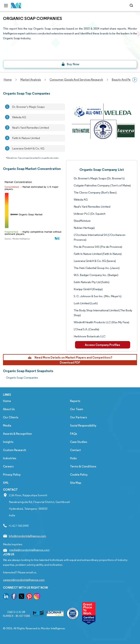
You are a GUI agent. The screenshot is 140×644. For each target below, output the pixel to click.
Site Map (76, 483)
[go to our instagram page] (37, 597)
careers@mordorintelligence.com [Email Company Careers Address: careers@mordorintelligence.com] (24, 580)
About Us (9, 409)
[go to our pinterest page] (29, 597)
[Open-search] (132, 6)
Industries (10, 458)
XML (6, 483)
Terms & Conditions (83, 466)
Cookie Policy (79, 475)
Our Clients (11, 417)
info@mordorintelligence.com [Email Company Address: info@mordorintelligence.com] (27, 536)
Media (7, 426)
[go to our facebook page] (14, 597)
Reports (75, 401)
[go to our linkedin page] (6, 597)
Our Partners (78, 417)
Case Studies (79, 442)
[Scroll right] (135, 80)
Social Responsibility (83, 426)
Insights (8, 442)
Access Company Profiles (102, 345)
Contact (75, 450)
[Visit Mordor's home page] (16, 6)
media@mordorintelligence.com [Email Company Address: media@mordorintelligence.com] (29, 550)
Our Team (77, 409)
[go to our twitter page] (22, 597)
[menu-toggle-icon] (6, 6)
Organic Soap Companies (22, 378)
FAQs (74, 434)
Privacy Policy (12, 475)
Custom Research (15, 450)
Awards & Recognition (17, 434)
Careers (8, 466)
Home (7, 401)
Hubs (73, 458)
